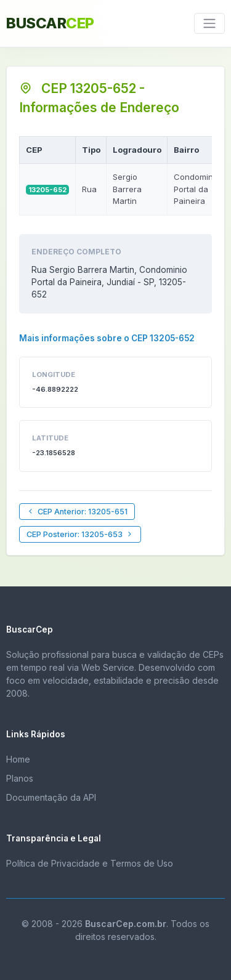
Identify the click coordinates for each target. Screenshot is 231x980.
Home (18, 759)
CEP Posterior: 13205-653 (80, 534)
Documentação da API (51, 797)
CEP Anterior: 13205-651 (77, 512)
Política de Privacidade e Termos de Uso (90, 863)
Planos (20, 778)
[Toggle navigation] (209, 23)
